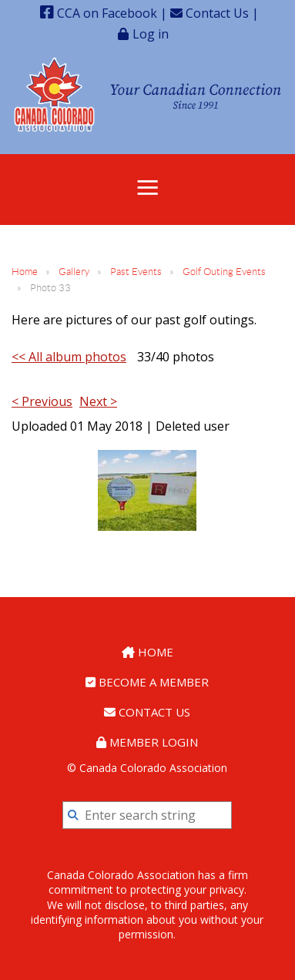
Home (25, 272)
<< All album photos (69, 357)
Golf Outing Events (224, 272)
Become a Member (147, 682)
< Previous (42, 401)
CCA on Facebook (99, 13)
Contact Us (210, 13)
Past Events (136, 272)
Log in (151, 34)
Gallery (74, 272)
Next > (98, 401)
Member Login (147, 742)
